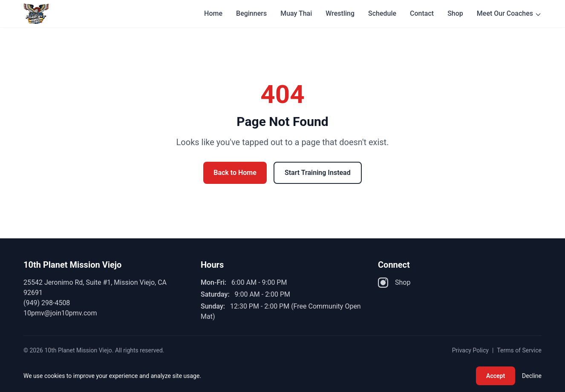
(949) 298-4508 (47, 303)
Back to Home (235, 173)
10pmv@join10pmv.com (60, 313)
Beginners (251, 13)
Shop (455, 13)
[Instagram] (383, 283)
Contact (422, 13)
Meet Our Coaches (509, 14)
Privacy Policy (470, 350)
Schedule (382, 13)
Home (213, 13)
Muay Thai (296, 13)
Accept (496, 376)
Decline (532, 376)
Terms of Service (519, 350)
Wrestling (340, 13)
